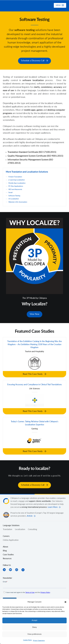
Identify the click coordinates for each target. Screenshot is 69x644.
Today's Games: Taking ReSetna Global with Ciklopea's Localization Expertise (35, 423)
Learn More (53, 507)
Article (30, 516)
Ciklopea (16, 6)
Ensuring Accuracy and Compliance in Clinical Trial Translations (34, 384)
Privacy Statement (39, 641)
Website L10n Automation (18, 201)
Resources (7, 558)
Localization (20, 529)
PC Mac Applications (16, 186)
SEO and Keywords (16, 189)
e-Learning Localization (17, 179)
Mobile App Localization (17, 182)
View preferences (35, 634)
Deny (35, 627)
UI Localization (14, 198)
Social (11, 192)
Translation (7, 529)
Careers (6, 536)
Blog (5, 550)
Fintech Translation (15, 176)
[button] (65, 602)
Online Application (11, 540)
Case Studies (8, 554)
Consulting (32, 529)
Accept (35, 620)
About (5, 546)
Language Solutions (11, 525)
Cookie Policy (27, 640)
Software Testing (15, 195)
